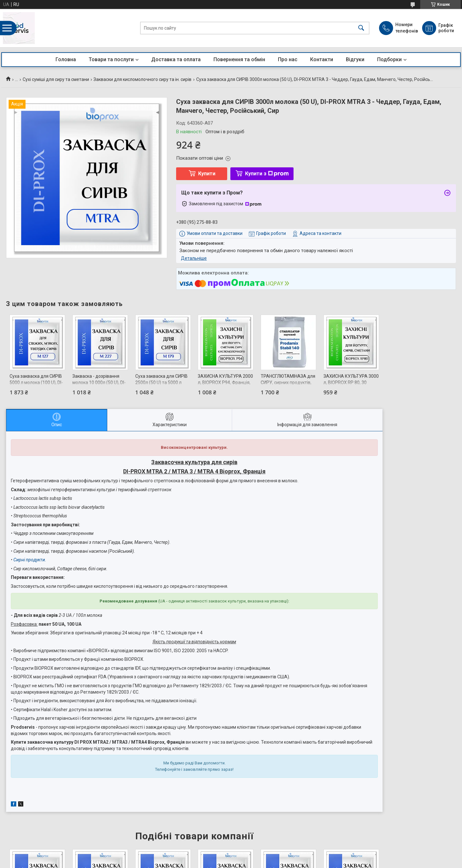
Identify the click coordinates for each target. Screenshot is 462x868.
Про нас (288, 59)
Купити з (267, 174)
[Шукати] (361, 28)
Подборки (389, 59)
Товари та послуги (111, 59)
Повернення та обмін (239, 59)
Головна (66, 59)
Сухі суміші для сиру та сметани (56, 79)
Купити (207, 174)
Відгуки (355, 59)
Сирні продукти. (30, 560)
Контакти (322, 59)
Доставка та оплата (176, 59)
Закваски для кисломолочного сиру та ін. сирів (142, 79)
